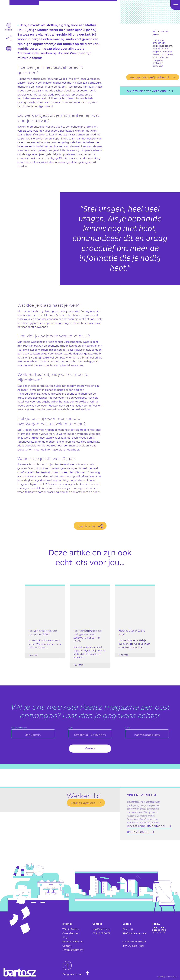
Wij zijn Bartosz (71, 929)
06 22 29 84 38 (138, 832)
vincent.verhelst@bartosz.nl (146, 826)
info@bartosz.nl (101, 929)
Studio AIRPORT (172, 977)
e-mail (128, 728)
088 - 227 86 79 (101, 933)
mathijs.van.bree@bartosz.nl (150, 77)
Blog (65, 937)
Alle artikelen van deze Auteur (148, 91)
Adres (70, 728)
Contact (67, 946)
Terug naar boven (73, 968)
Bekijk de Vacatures (83, 803)
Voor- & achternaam (19, 728)
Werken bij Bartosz (73, 941)
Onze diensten (71, 933)
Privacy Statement (73, 950)
